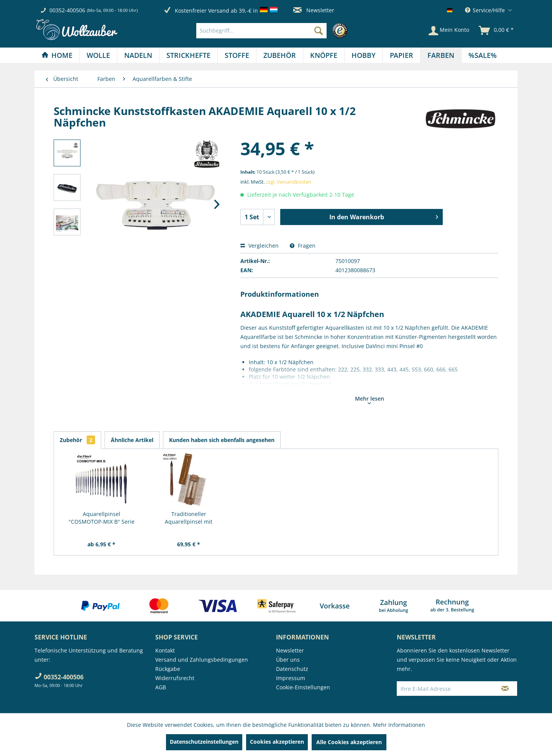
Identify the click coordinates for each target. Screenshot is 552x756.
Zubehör (77, 440)
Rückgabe (168, 669)
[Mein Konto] (449, 31)
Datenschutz (292, 669)
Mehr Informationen (399, 725)
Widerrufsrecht (175, 678)
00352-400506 (67, 10)
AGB (161, 687)
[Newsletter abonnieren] (505, 689)
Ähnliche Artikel (132, 440)
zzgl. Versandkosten (289, 182)
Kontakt (165, 650)
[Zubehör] (280, 55)
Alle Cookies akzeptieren (349, 742)
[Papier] (402, 55)
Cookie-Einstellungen (303, 687)
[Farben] (441, 55)
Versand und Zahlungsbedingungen (202, 660)
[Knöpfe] (324, 55)
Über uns (288, 660)
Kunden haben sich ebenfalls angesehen (222, 440)
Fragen (303, 246)
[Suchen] (319, 31)
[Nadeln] (138, 55)
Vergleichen (260, 246)
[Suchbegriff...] (261, 31)
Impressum (291, 678)
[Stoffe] (237, 55)
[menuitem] (274, 31)
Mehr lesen (370, 399)
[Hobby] (364, 55)
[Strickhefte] (188, 55)
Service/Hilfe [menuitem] (486, 10)
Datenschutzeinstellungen (204, 742)
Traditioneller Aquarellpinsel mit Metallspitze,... (189, 518)
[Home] (57, 55)
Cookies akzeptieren (277, 742)
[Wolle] (98, 55)
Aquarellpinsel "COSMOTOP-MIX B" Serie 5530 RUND (102, 518)
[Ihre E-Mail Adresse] (445, 689)
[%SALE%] (483, 55)
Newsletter (314, 10)
